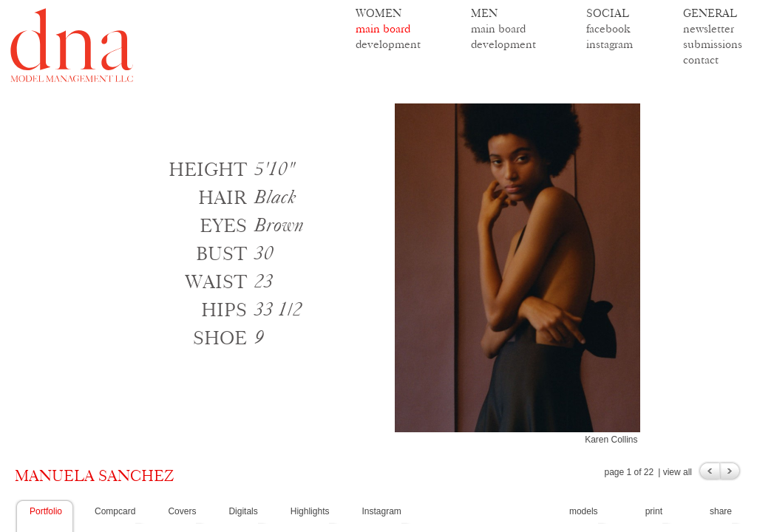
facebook (608, 28)
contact (701, 59)
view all (678, 472)
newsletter (709, 28)
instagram (610, 44)
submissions (713, 44)
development (388, 44)
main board (383, 28)
